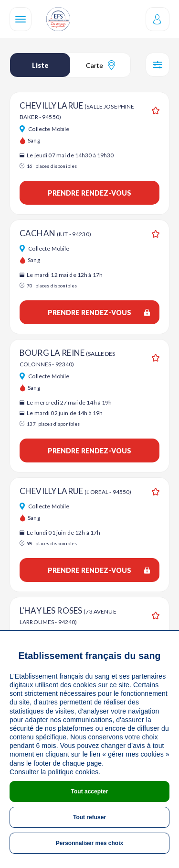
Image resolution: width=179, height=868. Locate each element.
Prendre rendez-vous (90, 193)
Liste (40, 65)
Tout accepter (90, 791)
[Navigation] (21, 19)
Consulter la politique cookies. (55, 772)
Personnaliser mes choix (89, 843)
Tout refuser (89, 817)
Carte (100, 65)
